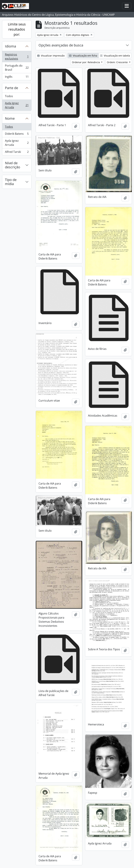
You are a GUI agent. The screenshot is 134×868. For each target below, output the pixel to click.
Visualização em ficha (83, 56)
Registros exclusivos (17, 57)
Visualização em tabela (115, 56)
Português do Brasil (17, 68)
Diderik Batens (17, 134)
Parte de (12, 88)
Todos (9, 96)
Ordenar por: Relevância (86, 62)
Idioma (10, 46)
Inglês (17, 77)
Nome (10, 118)
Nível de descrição (13, 165)
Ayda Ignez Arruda (17, 105)
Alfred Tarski (17, 152)
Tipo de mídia (11, 182)
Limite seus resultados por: (17, 29)
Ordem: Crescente (118, 62)
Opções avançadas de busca (61, 45)
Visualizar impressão (51, 56)
